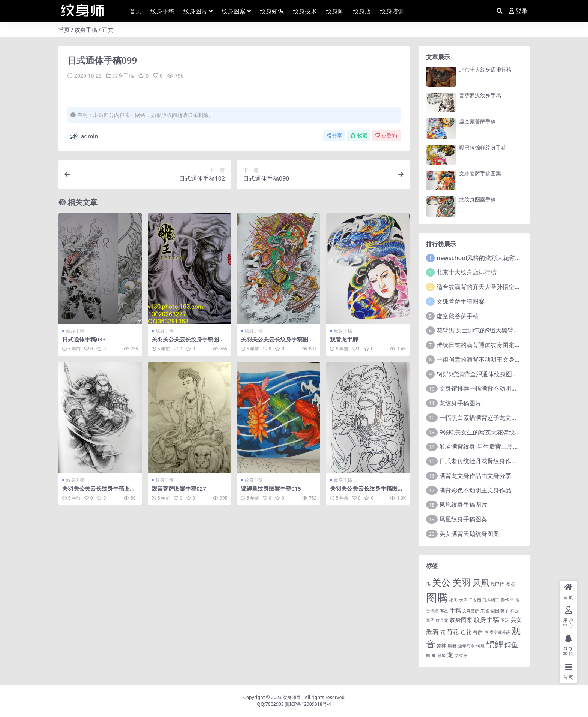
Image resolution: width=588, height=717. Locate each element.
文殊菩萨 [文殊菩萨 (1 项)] (471, 611)
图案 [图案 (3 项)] (510, 584)
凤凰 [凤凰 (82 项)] (481, 582)
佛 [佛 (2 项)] (428, 584)
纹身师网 (292, 697)
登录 (518, 11)
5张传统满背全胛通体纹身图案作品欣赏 (489, 374)
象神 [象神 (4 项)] (441, 645)
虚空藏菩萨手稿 (477, 121)
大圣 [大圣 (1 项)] (463, 600)
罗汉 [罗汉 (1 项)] (505, 620)
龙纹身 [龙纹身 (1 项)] (461, 656)
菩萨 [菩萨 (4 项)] (478, 632)
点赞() (386, 135)
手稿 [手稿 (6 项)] (455, 610)
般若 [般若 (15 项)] (432, 631)
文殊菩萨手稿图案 (480, 173)
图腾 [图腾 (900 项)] (437, 597)
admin (83, 136)
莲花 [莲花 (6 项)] (466, 632)
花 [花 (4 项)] (443, 632)
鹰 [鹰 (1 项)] (428, 656)
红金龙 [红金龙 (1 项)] (442, 620)
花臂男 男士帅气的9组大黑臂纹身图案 (487, 330)
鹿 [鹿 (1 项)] (434, 656)
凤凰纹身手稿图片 (463, 504)
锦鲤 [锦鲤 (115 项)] (495, 644)
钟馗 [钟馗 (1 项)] (480, 646)
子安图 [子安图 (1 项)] (475, 600)
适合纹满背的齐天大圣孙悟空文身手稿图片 (493, 287)
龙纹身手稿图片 (460, 403)
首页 (64, 30)
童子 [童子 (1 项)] (430, 620)
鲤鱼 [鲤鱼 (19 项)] (511, 645)
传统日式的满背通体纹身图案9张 (480, 345)
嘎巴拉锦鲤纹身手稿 (483, 147)
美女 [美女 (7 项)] (516, 620)
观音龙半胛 (344, 339)
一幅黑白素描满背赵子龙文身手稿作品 (490, 418)
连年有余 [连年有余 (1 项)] (466, 646)
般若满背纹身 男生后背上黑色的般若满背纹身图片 (506, 446)
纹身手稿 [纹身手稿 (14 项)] (486, 619)
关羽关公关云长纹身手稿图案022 (99, 491)
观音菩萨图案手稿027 (179, 488)
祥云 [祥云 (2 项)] (514, 611)
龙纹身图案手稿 (477, 199)
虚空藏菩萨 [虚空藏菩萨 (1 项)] (500, 632)
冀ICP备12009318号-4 (308, 704)
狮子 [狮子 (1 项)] (504, 611)
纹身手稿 (86, 30)
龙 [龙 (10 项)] (450, 655)
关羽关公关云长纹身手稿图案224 (277, 342)
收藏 (359, 135)
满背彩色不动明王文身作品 (475, 490)
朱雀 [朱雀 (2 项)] (485, 611)
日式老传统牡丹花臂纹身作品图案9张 (489, 461)
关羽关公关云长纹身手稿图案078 (367, 491)
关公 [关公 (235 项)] (441, 582)
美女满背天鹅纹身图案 (469, 534)
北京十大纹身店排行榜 (485, 70)
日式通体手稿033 (84, 339)
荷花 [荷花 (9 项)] (453, 632)
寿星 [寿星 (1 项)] (444, 611)
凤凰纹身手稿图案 (463, 519)
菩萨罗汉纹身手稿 (480, 95)
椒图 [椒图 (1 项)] (495, 611)
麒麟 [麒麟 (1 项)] (441, 656)
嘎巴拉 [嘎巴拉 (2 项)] (497, 584)
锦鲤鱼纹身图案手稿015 (271, 488)
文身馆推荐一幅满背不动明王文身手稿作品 (496, 388)
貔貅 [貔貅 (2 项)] (452, 645)
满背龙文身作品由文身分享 (475, 476)
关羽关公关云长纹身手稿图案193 (188, 342)
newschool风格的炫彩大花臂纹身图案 (488, 258)
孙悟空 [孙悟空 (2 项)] (507, 600)
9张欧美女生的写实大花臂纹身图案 (486, 432)
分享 (334, 135)
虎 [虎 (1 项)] (486, 632)
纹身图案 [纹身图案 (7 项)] (461, 620)
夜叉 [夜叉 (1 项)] (453, 600)
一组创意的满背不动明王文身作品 (481, 359)
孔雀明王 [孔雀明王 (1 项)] (491, 600)
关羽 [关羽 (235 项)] (462, 582)
